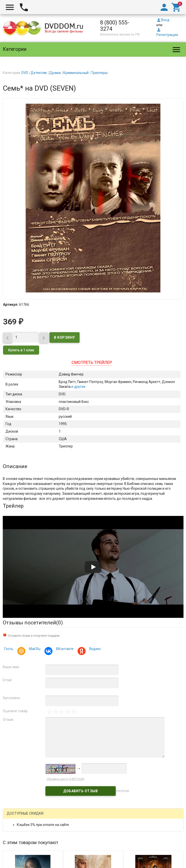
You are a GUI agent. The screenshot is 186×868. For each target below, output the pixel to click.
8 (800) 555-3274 (115, 26)
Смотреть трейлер (92, 362)
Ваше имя (11, 667)
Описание (15, 466)
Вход (163, 20)
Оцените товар (15, 711)
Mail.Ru (34, 649)
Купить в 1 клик (21, 350)
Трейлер (13, 506)
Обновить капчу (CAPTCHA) (66, 779)
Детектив (39, 73)
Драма (55, 73)
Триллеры (99, 73)
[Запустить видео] (93, 567)
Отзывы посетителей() (33, 623)
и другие (78, 387)
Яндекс (94, 649)
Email (7, 680)
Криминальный (76, 73)
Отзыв (8, 720)
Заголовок (11, 698)
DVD (25, 73)
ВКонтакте (64, 649)
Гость (9, 649)
